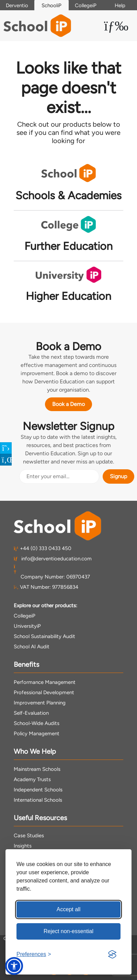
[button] (14, 966)
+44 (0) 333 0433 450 (43, 548)
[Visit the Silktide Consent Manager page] (112, 954)
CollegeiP (86, 5)
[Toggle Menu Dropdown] (116, 26)
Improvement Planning (40, 703)
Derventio (17, 5)
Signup (118, 476)
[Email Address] (59, 476)
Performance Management (45, 682)
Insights (23, 846)
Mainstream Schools (37, 769)
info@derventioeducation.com (53, 559)
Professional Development (44, 692)
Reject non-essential (68, 931)
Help (120, 5)
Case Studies (29, 836)
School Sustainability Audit (44, 636)
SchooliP (52, 5)
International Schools (38, 800)
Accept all (68, 909)
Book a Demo (68, 404)
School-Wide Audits (37, 723)
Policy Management (37, 734)
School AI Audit (32, 647)
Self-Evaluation (31, 713)
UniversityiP (27, 626)
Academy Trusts (32, 779)
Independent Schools (38, 790)
